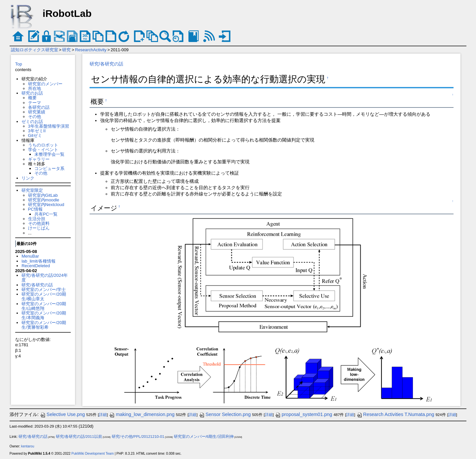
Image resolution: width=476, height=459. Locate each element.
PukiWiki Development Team (93, 454)
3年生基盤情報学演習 (49, 126)
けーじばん (39, 228)
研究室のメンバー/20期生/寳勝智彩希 (44, 325)
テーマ (35, 103)
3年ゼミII (37, 131)
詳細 (103, 415)
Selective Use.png (62, 414)
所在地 (35, 88)
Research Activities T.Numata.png (396, 414)
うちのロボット (43, 145)
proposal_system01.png (304, 414)
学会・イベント (43, 150)
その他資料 (39, 223)
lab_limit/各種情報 (39, 261)
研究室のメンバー (45, 84)
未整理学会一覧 (49, 154)
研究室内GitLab (43, 195)
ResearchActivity (91, 50)
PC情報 (35, 209)
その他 (35, 117)
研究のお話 (32, 93)
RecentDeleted (36, 266)
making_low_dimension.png (142, 414)
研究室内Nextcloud (46, 205)
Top (19, 64)
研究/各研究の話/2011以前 (79, 437)
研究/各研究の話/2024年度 (45, 278)
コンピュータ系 (49, 168)
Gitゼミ (35, 135)
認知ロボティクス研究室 (35, 50)
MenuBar (30, 256)
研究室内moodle (44, 200)
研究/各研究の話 (37, 285)
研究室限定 (32, 190)
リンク (28, 178)
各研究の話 (39, 107)
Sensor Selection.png (225, 414)
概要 (32, 98)
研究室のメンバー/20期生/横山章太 (44, 296)
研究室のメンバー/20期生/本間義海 (44, 315)
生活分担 (37, 219)
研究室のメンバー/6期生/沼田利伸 (204, 437)
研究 (66, 50)
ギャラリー (39, 159)
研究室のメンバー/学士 (44, 290)
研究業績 (37, 112)
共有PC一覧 (46, 214)
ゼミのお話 (32, 122)
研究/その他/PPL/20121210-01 (138, 437)
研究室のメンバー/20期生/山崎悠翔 (44, 306)
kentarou (28, 446)
